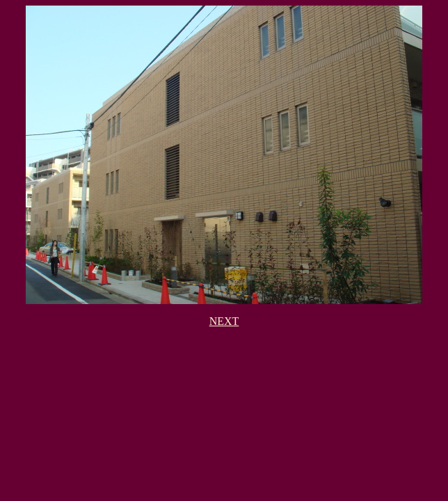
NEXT (224, 321)
